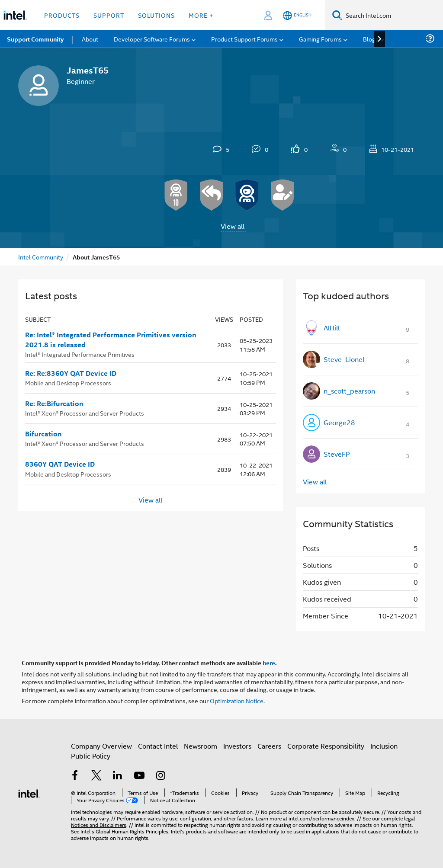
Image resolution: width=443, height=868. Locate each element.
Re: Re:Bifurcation (54, 404)
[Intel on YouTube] (139, 776)
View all (233, 226)
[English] (297, 15)
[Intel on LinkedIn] (118, 776)
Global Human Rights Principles (132, 831)
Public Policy (91, 756)
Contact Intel (158, 746)
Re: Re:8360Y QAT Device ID (71, 373)
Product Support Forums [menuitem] (244, 39)
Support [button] (109, 15)
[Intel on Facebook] (75, 776)
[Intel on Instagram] (161, 776)
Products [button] (62, 15)
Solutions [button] (156, 15)
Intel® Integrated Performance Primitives (80, 354)
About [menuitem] (90, 39)
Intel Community (41, 257)
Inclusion (384, 746)
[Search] (337, 15)
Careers (269, 746)
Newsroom (201, 746)
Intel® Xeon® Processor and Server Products (85, 413)
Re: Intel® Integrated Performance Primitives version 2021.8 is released (111, 340)
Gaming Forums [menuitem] (320, 39)
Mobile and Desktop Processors (68, 383)
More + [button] (201, 15)
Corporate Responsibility (326, 746)
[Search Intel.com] (393, 15)
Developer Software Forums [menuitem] (152, 39)
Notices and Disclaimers (99, 825)
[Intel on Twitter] (96, 776)
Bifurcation (43, 434)
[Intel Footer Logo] (29, 793)
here (269, 663)
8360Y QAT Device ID (60, 464)
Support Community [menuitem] (35, 39)
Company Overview (101, 746)
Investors (237, 746)
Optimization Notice (237, 700)
